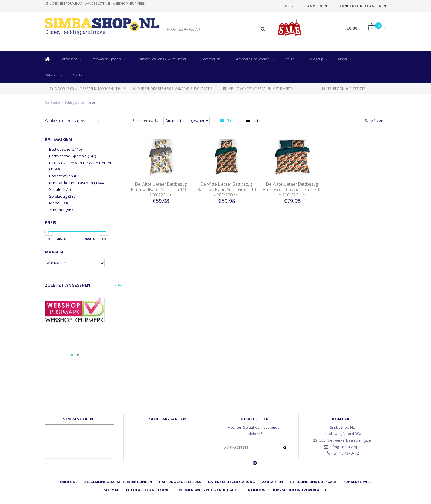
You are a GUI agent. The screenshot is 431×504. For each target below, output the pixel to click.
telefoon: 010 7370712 (343, 89)
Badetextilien (211, 59)
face (92, 102)
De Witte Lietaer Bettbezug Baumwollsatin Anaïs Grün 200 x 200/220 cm (292, 190)
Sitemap (111, 490)
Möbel (342, 59)
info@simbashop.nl (346, 447)
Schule (289, 59)
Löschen (118, 285)
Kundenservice (357, 482)
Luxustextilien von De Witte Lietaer (161, 59)
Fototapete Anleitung (148, 490)
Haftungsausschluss (180, 482)
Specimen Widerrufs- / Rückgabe (207, 490)
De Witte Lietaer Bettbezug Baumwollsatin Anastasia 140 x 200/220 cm (161, 190)
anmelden (317, 6)
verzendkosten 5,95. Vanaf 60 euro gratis (173, 89)
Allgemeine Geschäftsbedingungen (118, 482)
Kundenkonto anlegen (363, 6)
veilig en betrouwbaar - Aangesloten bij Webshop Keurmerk (95, 4)
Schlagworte (74, 102)
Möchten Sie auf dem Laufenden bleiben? (255, 431)
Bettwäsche (69, 59)
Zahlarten (272, 482)
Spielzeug (316, 59)
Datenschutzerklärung (232, 482)
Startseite (53, 102)
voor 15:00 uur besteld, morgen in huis (88, 89)
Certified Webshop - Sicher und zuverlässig (286, 490)
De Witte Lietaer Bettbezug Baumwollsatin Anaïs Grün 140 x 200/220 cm (226, 190)
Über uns (69, 482)
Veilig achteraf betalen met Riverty (258, 89)
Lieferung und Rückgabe (313, 482)
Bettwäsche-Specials (106, 59)
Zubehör (51, 75)
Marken (79, 75)
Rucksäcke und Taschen (252, 59)
